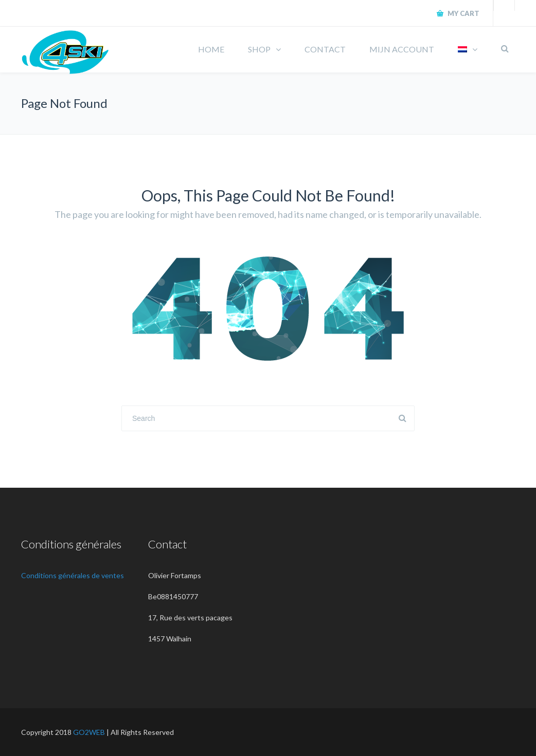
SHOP (259, 49)
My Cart (463, 13)
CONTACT (325, 49)
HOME (211, 49)
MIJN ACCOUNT (402, 49)
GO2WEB (89, 732)
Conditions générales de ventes (73, 575)
